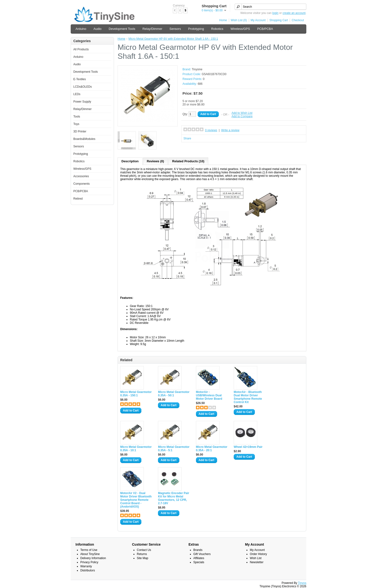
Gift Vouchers (202, 554)
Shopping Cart (279, 20)
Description (130, 161)
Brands (198, 550)
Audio (97, 29)
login (275, 13)
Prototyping (196, 29)
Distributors (88, 570)
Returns (142, 554)
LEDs (77, 94)
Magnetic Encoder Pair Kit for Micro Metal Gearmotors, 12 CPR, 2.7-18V (173, 498)
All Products (81, 49)
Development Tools (122, 29)
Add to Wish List (242, 113)
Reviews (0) (156, 161)
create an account (294, 13)
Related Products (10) (188, 161)
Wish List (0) (239, 20)
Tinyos (302, 583)
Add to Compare (242, 116)
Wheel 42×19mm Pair (248, 447)
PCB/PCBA (265, 29)
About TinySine (90, 554)
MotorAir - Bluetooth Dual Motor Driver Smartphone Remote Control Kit (248, 397)
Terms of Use (89, 550)
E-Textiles (80, 79)
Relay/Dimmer (152, 29)
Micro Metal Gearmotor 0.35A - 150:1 (136, 394)
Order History (258, 554)
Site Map (142, 558)
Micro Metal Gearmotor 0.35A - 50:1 (174, 394)
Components (82, 184)
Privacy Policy (89, 562)
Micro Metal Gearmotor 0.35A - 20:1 (212, 449)
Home (223, 20)
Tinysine (197, 69)
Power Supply (82, 102)
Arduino (81, 29)
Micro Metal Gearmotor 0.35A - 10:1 (136, 449)
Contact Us (144, 550)
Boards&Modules (84, 139)
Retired (78, 199)
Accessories (81, 176)
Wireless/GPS (240, 29)
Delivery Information (93, 558)
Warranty (86, 566)
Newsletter (257, 562)
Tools (77, 117)
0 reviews (211, 130)
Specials (199, 562)
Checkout (298, 20)
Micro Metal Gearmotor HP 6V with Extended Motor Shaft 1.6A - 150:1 (173, 39)
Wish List (256, 558)
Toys (76, 124)
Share (187, 138)
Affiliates (199, 558)
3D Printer (80, 131)
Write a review (230, 130)
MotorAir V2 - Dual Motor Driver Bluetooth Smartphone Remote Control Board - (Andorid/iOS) (136, 500)
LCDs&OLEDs (83, 87)
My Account (258, 20)
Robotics (217, 29)
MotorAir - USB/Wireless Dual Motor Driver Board (209, 395)
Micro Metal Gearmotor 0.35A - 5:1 (174, 449)
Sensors (175, 29)
